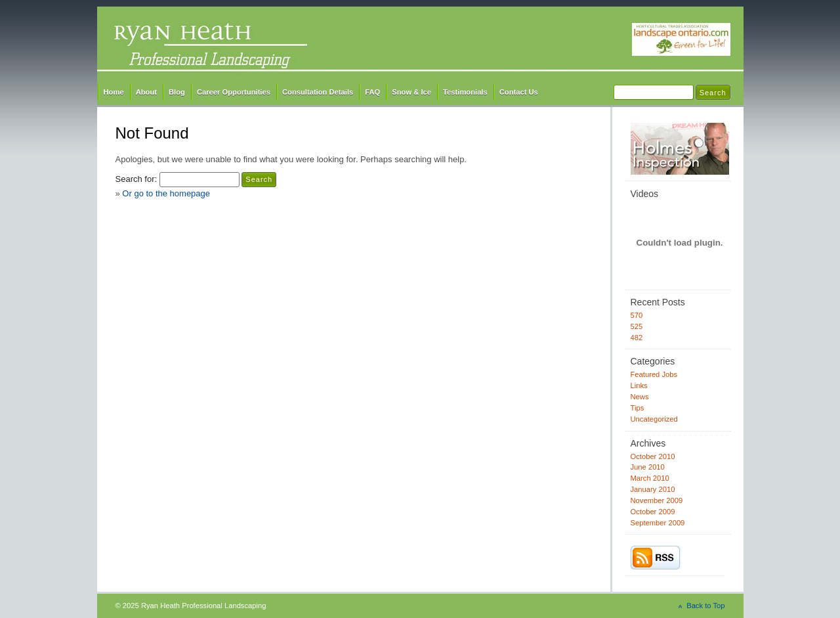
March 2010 (650, 478)
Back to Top (705, 606)
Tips (638, 408)
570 (637, 315)
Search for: (136, 179)
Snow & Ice (411, 92)
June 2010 (648, 467)
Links (639, 386)
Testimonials (465, 92)
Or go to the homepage (166, 193)
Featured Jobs (654, 374)
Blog (177, 92)
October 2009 (653, 512)
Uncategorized (654, 419)
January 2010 (653, 489)
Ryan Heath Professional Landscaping (420, 44)
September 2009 (658, 523)
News (640, 397)
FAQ (372, 92)
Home (114, 92)
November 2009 (657, 500)
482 (637, 338)
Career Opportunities (234, 92)
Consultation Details (318, 92)
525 (637, 326)
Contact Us (519, 92)
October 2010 (653, 456)
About (146, 92)
